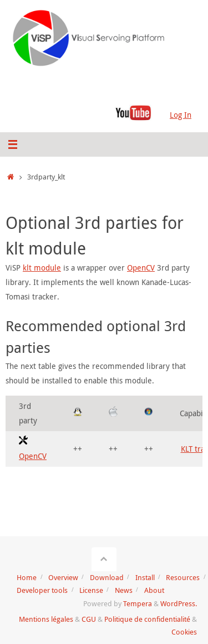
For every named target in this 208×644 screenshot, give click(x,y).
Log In (181, 115)
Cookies (184, 632)
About (154, 590)
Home (27, 577)
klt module (42, 268)
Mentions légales (46, 619)
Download (107, 577)
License (91, 590)
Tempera (138, 603)
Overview (63, 577)
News (124, 590)
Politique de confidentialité (147, 619)
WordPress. (179, 603)
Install (145, 577)
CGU (89, 619)
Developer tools (42, 590)
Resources (183, 577)
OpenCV (141, 268)
